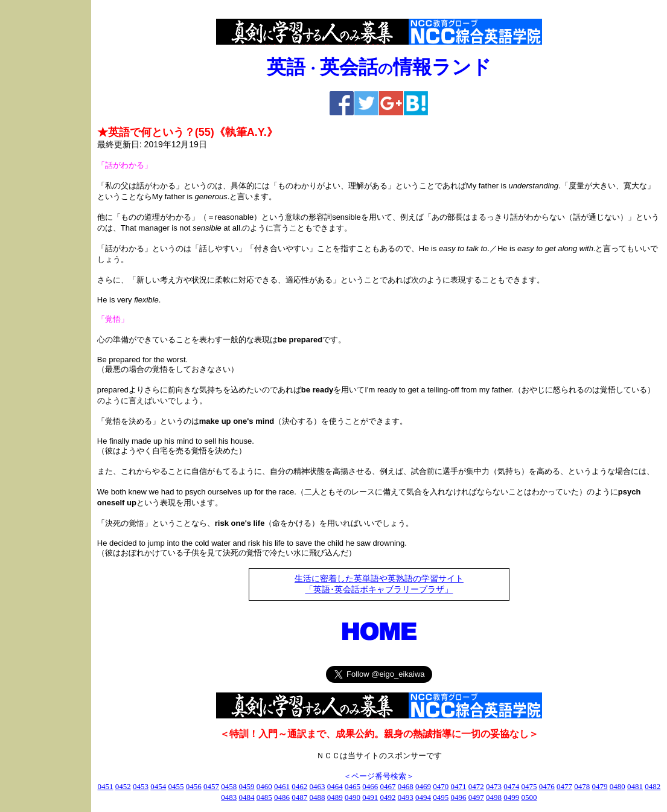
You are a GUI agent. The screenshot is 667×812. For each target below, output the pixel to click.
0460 (264, 786)
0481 (635, 786)
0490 (353, 797)
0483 (229, 797)
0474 (511, 786)
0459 (247, 786)
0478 (582, 786)
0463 (318, 786)
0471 (459, 786)
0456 (194, 786)
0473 (494, 786)
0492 (388, 797)
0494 (423, 797)
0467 (388, 786)
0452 (123, 786)
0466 (370, 786)
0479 (600, 786)
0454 (158, 786)
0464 (335, 786)
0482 (653, 786)
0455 (176, 786)
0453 (141, 786)
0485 (264, 797)
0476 (547, 786)
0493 (406, 797)
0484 (247, 797)
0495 (441, 797)
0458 (229, 786)
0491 (370, 797)
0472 (476, 786)
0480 (618, 786)
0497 (476, 797)
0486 (282, 797)
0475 (529, 786)
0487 (299, 797)
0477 (564, 786)
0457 (211, 786)
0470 (441, 786)
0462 (299, 786)
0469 (423, 786)
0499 (511, 797)
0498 (494, 797)
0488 (318, 797)
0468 (406, 786)
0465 (353, 786)
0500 (529, 797)
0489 (335, 797)
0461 (282, 786)
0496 (459, 797)
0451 (106, 786)
